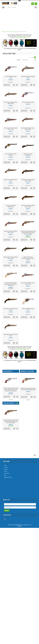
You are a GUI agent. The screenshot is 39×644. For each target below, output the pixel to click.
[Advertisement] (20, 20)
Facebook (5, 519)
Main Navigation (3, 7)
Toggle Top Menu (20, 1)
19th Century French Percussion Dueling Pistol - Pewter (28, 258)
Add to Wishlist (14, 85)
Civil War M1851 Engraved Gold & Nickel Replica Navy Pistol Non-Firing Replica (28, 233)
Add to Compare (17, 85)
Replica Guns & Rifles (11, 32)
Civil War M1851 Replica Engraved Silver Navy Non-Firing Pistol (11, 284)
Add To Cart (7, 85)
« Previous (29, 57)
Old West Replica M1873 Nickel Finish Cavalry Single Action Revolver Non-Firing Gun (11, 390)
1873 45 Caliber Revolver (28, 102)
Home (3, 32)
